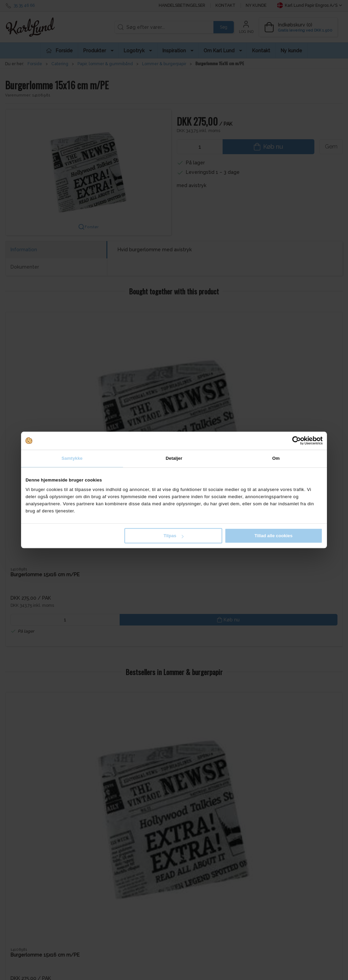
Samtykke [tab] (72, 458)
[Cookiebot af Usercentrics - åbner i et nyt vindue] (293, 440)
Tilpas (173, 536)
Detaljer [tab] (174, 458)
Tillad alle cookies (274, 536)
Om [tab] (276, 458)
